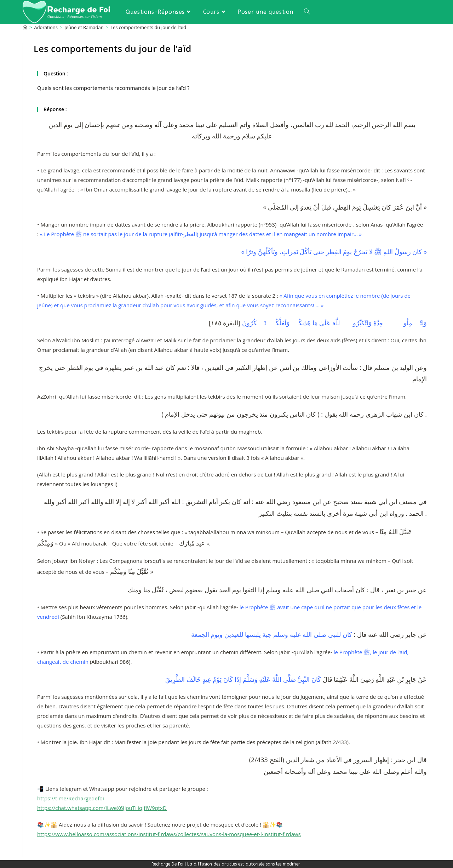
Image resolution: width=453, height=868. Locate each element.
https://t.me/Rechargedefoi (71, 798)
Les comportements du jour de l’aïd (148, 27)
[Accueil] (25, 27)
